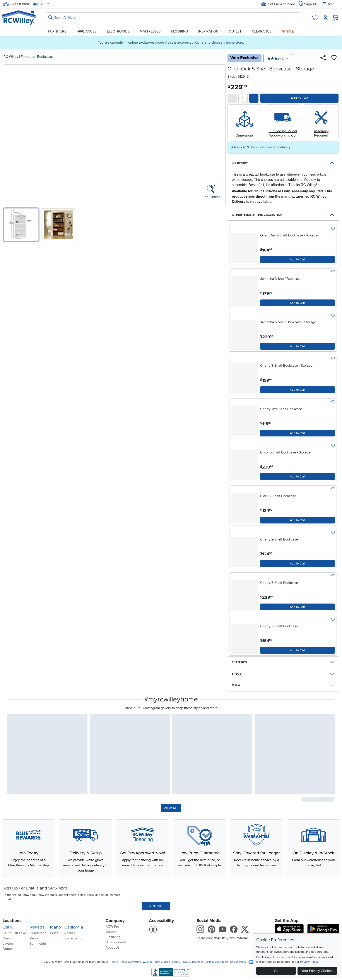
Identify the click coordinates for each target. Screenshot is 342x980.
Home (114, 962)
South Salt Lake (14, 933)
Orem (7, 938)
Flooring (180, 31)
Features (239, 662)
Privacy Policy (309, 962)
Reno (34, 938)
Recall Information (130, 962)
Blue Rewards (116, 942)
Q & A (236, 685)
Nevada (37, 927)
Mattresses (150, 31)
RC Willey (11, 57)
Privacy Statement (192, 962)
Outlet (235, 31)
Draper (8, 949)
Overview (240, 163)
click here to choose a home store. (218, 43)
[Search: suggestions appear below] (173, 18)
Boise (54, 933)
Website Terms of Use (156, 962)
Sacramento (73, 938)
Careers (111, 932)
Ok (276, 971)
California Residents (216, 962)
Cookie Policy (238, 962)
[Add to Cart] (298, 259)
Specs (237, 674)
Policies (175, 962)
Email (7, 899)
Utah (7, 927)
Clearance (262, 31)
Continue (156, 906)
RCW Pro (112, 927)
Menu (329, 4)
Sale (288, 31)
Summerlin (38, 944)
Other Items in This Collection (257, 215)
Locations (12, 921)
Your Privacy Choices (317, 971)
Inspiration (208, 31)
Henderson (38, 933)
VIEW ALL (171, 808)
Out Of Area (16, 4)
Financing (113, 937)
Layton (8, 944)
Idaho (55, 927)
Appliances (87, 31)
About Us (113, 948)
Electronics (118, 31)
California (74, 927)
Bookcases (45, 57)
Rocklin (70, 933)
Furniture (57, 31)
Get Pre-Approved (278, 4)
